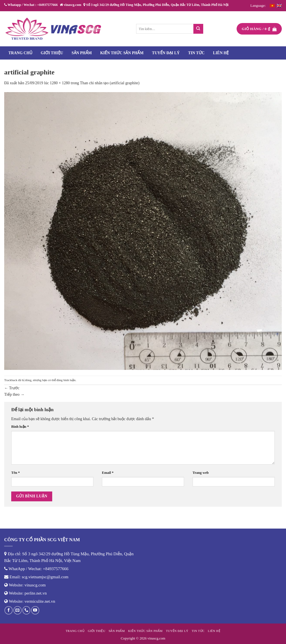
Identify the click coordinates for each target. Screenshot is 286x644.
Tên (15, 473)
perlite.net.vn (36, 593)
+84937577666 (56, 569)
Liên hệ (221, 53)
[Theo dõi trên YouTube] (35, 610)
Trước (12, 388)
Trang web (201, 473)
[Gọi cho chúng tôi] (27, 610)
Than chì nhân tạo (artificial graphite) (110, 83)
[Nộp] (198, 29)
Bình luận (20, 427)
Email (108, 473)
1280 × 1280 (60, 83)
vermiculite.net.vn (40, 601)
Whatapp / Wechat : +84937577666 (31, 5)
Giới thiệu (52, 53)
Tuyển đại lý (166, 53)
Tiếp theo (14, 394)
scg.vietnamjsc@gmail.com (45, 577)
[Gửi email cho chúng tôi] (18, 610)
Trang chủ (20, 53)
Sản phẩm (82, 53)
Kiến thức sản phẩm (122, 53)
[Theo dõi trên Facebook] (9, 610)
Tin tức (196, 53)
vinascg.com (35, 585)
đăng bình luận (66, 380)
